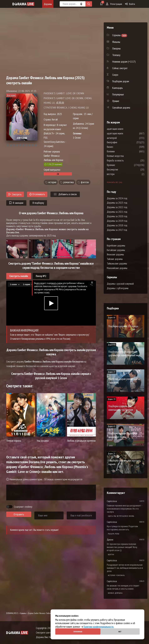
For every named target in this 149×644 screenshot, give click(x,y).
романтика (69, 182)
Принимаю (78, 632)
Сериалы (23, 613)
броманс (120, 165)
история (52, 182)
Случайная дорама (121, 108)
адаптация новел (124, 129)
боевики (120, 151)
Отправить (19, 514)
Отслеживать (37, 194)
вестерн (120, 174)
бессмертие (122, 170)
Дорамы (48, 4)
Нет (120, 632)
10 (36, 145)
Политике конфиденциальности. (99, 627)
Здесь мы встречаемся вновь (121, 516)
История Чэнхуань (116, 575)
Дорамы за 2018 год (117, 225)
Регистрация (114, 4)
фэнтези (85, 182)
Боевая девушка (115, 593)
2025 (59, 114)
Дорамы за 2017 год (117, 230)
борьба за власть (125, 160)
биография (121, 142)
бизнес (119, 147)
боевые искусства (125, 156)
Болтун (111, 554)
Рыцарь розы (114, 534)
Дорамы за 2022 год (117, 207)
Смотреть (15, 194)
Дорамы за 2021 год (117, 212)
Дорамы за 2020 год (117, 216)
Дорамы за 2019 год (117, 221)
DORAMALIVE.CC (12, 613)
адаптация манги (124, 133)
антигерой (121, 138)
